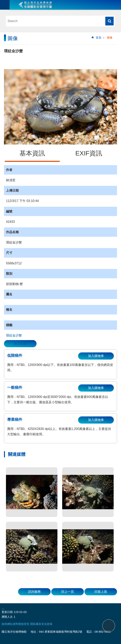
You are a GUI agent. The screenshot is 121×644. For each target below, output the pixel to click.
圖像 (110, 38)
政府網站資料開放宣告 (15, 624)
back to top (109, 626)
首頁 (99, 38)
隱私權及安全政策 (41, 624)
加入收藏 (20, 344)
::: (5, 34)
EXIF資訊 (89, 153)
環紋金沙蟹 (14, 335)
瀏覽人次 (7, 617)
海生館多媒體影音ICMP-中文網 (35, 5)
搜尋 (109, 21)
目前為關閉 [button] (5, 5)
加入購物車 (96, 356)
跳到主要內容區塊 (2, 2)
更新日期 (7, 612)
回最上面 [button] (101, 592)
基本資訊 (32, 153)
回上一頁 (68, 592)
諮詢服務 (34, 592)
